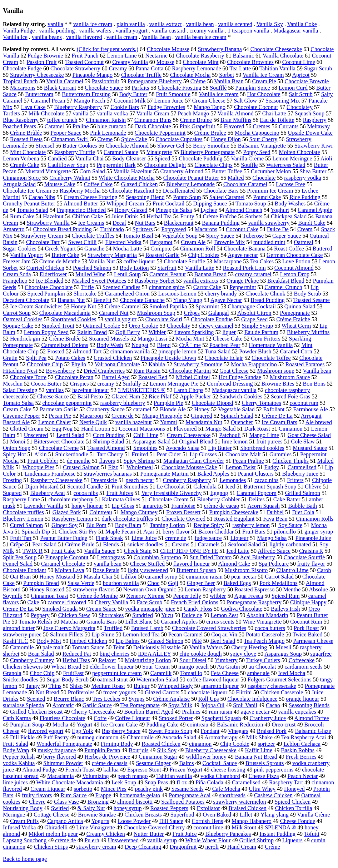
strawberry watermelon (240, 802)
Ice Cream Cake (119, 725)
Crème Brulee (210, 133)
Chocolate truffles (23, 512)
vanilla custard (169, 31)
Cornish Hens (208, 821)
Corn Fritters (266, 339)
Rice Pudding (305, 197)
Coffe (100, 718)
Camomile (22, 647)
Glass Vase (66, 802)
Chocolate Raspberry (200, 56)
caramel (142, 409)
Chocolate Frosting (179, 88)
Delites (256, 499)
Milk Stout (244, 827)
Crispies (79, 384)
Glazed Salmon (166, 641)
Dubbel (275, 512)
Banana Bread (210, 274)
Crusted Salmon (81, 467)
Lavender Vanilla (43, 506)
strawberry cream (96, 847)
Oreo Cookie (143, 326)
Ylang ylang (275, 815)
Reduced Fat (77, 654)
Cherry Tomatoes (262, 403)
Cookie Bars (125, 107)
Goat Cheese (234, 371)
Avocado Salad (179, 737)
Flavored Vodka (123, 242)
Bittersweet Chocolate (59, 442)
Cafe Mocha (226, 789)
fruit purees (269, 442)
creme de (176, 538)
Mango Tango (210, 107)
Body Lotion (134, 268)
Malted (236, 178)
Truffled (113, 628)
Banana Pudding (221, 223)
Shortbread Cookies (74, 319)
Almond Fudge (39, 770)
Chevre (37, 802)
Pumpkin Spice (252, 88)
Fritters (295, 480)
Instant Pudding (277, 834)
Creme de (123, 416)
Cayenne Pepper (21, 416)
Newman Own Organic (150, 589)
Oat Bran (20, 577)
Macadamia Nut (204, 422)
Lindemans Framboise (50, 474)
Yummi (168, 422)
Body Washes (290, 204)
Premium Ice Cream (270, 191)
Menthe (292, 589)
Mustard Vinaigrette (48, 171)
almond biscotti (135, 802)
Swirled (60, 808)
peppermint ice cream (117, 673)
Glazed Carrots (162, 692)
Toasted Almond (106, 448)
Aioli (326, 158)
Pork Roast (306, 628)
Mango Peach (90, 101)
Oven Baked (217, 815)
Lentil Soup (127, 274)
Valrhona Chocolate (117, 364)
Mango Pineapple (162, 416)
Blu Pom (96, 525)
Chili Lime (146, 435)
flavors (107, 461)
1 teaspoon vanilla (248, 31)
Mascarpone (228, 261)
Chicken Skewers (23, 667)
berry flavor (176, 532)
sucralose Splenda (23, 705)
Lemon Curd (293, 88)
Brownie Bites (278, 384)
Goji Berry (128, 332)
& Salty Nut (91, 808)
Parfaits (140, 88)
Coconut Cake (242, 229)
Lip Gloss (123, 506)
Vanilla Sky (270, 24)
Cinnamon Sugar (158, 757)
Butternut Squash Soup (270, 487)
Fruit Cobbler (43, 461)
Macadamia (61, 776)
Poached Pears (19, 126)
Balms (187, 763)
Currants (289, 126)
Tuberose (253, 236)
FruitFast (73, 673)
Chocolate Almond (127, 146)
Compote (161, 249)
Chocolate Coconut (256, 107)
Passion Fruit (42, 62)
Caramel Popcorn (257, 493)
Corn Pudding (109, 435)
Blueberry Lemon (23, 519)
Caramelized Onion (127, 294)
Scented (36, 699)
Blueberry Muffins (308, 332)
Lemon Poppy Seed (46, 332)
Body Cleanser (129, 158)
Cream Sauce (101, 609)
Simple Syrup (258, 326)
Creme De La (18, 609)
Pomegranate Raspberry (254, 602)
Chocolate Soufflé (304, 557)
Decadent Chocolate (26, 300)
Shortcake (85, 294)
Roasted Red (153, 377)
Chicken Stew (74, 615)
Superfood (182, 815)
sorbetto (83, 789)
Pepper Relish (19, 757)
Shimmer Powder (63, 763)
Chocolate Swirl (164, 319)
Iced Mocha (292, 673)
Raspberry (315, 120)
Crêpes (192, 313)
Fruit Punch (85, 56)
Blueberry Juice (300, 474)
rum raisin (221, 712)
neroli (212, 847)
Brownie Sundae (97, 815)
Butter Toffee (227, 171)
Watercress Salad (286, 165)
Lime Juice (144, 538)
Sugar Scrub (318, 68)
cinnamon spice (167, 287)
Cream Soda (17, 274)
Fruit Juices (120, 493)
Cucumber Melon (271, 171)
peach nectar (140, 480)
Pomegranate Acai (190, 795)
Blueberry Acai (47, 493)
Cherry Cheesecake (94, 712)
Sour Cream (156, 667)
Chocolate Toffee (271, 358)
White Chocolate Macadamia (69, 782)
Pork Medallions (278, 583)
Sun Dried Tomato (211, 557)
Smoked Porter (176, 718)
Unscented (36, 435)
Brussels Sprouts (265, 763)
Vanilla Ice (15, 37)
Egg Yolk (83, 731)
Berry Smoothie (211, 146)
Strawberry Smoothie (198, 364)
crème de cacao (222, 506)
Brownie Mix (229, 242)
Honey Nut (84, 306)
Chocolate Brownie (307, 81)
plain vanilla (131, 24)
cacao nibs (266, 480)
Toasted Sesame (312, 300)
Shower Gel (171, 146)
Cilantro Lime (292, 570)
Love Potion (296, 261)
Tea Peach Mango (264, 641)
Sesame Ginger (153, 763)
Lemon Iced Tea (141, 634)
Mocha (60, 725)
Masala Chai (98, 577)
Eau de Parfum (261, 332)
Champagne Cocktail (252, 306)
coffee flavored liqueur (213, 679)
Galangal (219, 313)
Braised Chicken (248, 808)
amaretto (153, 506)
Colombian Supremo (157, 557)
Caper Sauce (287, 236)
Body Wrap (16, 750)
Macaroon (91, 416)
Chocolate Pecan (74, 377)
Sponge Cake (18, 326)
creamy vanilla (207, 31)
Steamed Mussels (109, 339)
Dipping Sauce (210, 204)
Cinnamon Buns (153, 120)
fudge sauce (208, 538)
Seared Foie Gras (290, 396)
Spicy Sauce (220, 236)
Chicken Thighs (291, 461)
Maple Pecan (120, 532)
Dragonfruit (183, 847)
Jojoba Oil (213, 705)
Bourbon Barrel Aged (149, 712)
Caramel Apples (180, 622)
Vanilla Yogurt (26, 255)
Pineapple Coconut (67, 557)
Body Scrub (308, 294)
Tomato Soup (251, 204)
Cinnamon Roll (198, 249)
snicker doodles (145, 544)
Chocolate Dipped (213, 403)
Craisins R (311, 551)
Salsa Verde (81, 583)
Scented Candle (85, 487)
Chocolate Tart (43, 242)
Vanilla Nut (102, 261)
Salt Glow (245, 101)
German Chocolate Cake (295, 255)
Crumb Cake (24, 165)
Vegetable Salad (236, 409)
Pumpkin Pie (168, 403)
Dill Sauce (171, 821)
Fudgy (272, 467)
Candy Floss (198, 609)
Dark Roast (257, 429)
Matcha (69, 622)
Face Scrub (150, 602)
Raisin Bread (92, 332)
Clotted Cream (27, 429)
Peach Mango (194, 113)
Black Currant (60, 88)
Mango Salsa (272, 538)
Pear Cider (169, 454)
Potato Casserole (265, 634)
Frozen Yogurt (186, 770)
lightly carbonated (290, 544)
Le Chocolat (171, 487)
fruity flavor (311, 564)
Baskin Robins (298, 750)
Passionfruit (105, 81)
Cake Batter (287, 499)
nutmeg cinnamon (98, 737)
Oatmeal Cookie (101, 326)
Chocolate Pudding (200, 158)
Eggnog (219, 493)
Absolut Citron (254, 313)
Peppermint (243, 287)
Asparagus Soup (283, 654)
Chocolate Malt (243, 454)
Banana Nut (71, 300)
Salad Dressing (20, 390)
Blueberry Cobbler (219, 499)
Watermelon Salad (157, 679)
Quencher (242, 422)
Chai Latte (274, 113)
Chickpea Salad (289, 216)
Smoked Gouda (60, 609)
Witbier (157, 332)
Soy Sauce (290, 525)
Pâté (197, 641)
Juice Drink (125, 216)
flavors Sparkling (194, 332)
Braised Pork (272, 731)
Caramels (209, 544)
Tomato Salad (33, 210)
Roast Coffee (289, 249)
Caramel (54, 126)
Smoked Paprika (168, 306)
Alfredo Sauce (274, 551)
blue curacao (112, 126)
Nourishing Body (23, 808)
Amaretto (14, 229)
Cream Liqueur (48, 789)
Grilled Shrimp (257, 840)
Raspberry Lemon (72, 519)
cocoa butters (270, 628)
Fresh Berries (301, 757)
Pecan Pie (60, 416)
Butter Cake (65, 255)
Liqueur (240, 538)
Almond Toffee (311, 718)
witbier (218, 596)
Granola (12, 673)
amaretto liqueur (220, 686)
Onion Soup (17, 448)
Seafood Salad (244, 544)
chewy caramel (216, 326)
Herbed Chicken (88, 641)
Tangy (33, 686)
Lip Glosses (203, 454)
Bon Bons (314, 384)
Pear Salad (44, 544)
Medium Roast (108, 686)
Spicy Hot (14, 454)
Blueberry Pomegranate (208, 152)
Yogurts (100, 821)
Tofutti (312, 834)
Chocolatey (300, 107)
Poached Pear (225, 345)
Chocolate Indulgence (252, 699)
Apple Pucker (195, 396)
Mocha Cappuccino (257, 133)
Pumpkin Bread (41, 583)
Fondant (210, 731)
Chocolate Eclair (224, 358)
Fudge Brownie (45, 56)
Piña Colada (209, 782)
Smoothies (145, 448)
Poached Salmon (92, 268)
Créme (272, 847)
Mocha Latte (127, 249)
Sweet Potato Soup (171, 731)
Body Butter (133, 94)
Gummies (280, 454)
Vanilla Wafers (206, 647)
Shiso (76, 686)
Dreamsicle (104, 480)
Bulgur (141, 686)
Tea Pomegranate (140, 705)
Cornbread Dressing (230, 384)
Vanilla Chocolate (283, 56)
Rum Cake (22, 216)
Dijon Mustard (42, 487)
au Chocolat (262, 667)
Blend (164, 345)
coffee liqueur (139, 261)
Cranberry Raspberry (187, 480)
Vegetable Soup (180, 236)
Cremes (261, 126)
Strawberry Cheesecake (37, 75)
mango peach (193, 667)
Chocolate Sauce (104, 88)
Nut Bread (48, 692)
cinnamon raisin (204, 577)
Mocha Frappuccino (254, 364)
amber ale (259, 673)
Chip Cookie (235, 744)
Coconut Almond (294, 268)
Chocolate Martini (190, 371)
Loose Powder (134, 821)
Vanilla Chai (90, 158)
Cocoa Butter (46, 384)
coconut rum (304, 403)
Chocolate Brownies (250, 62)
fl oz (182, 782)
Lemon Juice (169, 101)
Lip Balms (128, 641)
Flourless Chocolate (63, 718)
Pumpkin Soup (27, 725)
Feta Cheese (225, 673)
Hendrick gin (25, 339)
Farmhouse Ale (310, 409)
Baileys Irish (285, 609)
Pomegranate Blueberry (155, 81)
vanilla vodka (112, 113)
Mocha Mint (190, 339)
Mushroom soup (275, 371)
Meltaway (318, 126)
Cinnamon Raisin (106, 120)
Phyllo (79, 364)
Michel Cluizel (193, 377)
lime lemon (235, 442)
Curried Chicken (45, 268)
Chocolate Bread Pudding (62, 229)
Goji (173, 583)
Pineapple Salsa (174, 210)
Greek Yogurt (60, 249)
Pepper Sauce (66, 133)
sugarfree (321, 654)
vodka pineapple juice (150, 609)
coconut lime (208, 827)
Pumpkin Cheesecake (233, 512)
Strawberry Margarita (112, 255)
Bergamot (161, 242)
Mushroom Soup (156, 313)
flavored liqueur (192, 564)
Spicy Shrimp (139, 461)
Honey (202, 409)
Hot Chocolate (264, 94)
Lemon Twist (240, 467)
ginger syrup (319, 532)
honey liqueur (87, 506)
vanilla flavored (84, 37)
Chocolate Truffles (93, 236)
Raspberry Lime (21, 499)
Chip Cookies (204, 255)
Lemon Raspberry (205, 589)
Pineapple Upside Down (168, 358)
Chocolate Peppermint (160, 133)
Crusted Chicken (113, 358)
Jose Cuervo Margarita (69, 628)
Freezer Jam (17, 261)
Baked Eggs (237, 583)
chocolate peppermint (67, 403)
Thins (55, 686)
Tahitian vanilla (174, 776)
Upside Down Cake (310, 133)
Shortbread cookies (262, 448)
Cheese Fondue (298, 821)
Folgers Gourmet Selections (280, 679)
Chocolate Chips (213, 165)
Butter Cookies (80, 146)
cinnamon (200, 744)
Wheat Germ (296, 326)
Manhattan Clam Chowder (194, 461)
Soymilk (13, 596)
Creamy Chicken (106, 834)
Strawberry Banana (220, 49)
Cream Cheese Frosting (90, 197)
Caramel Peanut (168, 274)
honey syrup (128, 808)
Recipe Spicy (209, 525)
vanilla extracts (201, 281)
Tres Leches (106, 699)
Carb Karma (17, 718)
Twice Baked (308, 634)
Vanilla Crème (313, 815)
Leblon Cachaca (302, 744)
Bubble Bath (303, 506)
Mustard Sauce (310, 448)
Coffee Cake (98, 184)
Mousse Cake (60, 184)
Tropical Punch (20, 81)
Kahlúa (157, 364)
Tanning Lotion (167, 525)
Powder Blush (255, 351)
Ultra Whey (262, 789)
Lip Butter (220, 448)
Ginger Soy (64, 525)
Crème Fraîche (220, 216)
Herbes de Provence (107, 757)
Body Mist (49, 641)
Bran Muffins (236, 120)
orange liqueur (302, 699)
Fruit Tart (21, 538)
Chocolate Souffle (184, 261)
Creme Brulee (196, 120)
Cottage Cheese (51, 815)
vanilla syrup (162, 840)
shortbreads (232, 795)
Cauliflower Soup (68, 165)
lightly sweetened (148, 570)
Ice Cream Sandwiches (36, 306)
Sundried (143, 615)
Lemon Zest (225, 615)
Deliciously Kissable (157, 647)
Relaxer (107, 660)
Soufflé (218, 88)
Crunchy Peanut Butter (29, 204)
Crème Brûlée (26, 133)
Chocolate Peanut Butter (191, 178)
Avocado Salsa (183, 448)
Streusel (45, 146)
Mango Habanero (252, 821)
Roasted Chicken (161, 744)
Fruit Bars (254, 532)
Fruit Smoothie (173, 94)
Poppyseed (174, 229)
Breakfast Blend (286, 281)
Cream (305, 229)
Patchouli (230, 435)
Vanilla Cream (153, 113)
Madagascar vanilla (296, 31)
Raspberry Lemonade (196, 68)
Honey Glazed (131, 210)
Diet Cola (303, 512)
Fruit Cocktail (168, 204)
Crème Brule (80, 544)
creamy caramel (253, 274)
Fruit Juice (185, 834)
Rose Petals (106, 570)
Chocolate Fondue (212, 319)
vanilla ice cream (93, 24)
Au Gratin (228, 667)
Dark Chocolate (153, 126)
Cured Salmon (26, 525)
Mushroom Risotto (246, 570)
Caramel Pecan (48, 101)
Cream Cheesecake (189, 435)
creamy (106, 384)
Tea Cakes (262, 261)
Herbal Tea (159, 216)
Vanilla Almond (236, 113)
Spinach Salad (237, 416)
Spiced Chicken (292, 802)
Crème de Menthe (97, 596)
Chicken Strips (51, 847)
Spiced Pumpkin (46, 294)
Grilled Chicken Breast (36, 712)
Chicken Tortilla (294, 808)
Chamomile (140, 737)
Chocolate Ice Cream (27, 191)
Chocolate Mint (201, 62)
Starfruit (167, 268)
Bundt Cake (312, 223)
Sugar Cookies (20, 249)
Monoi (18, 442)
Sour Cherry (264, 139)
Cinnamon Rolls (314, 519)
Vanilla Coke (302, 24)
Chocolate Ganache (142, 300)
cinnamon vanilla (130, 351)
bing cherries (115, 654)
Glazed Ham (126, 396)
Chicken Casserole (282, 692)
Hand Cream (242, 847)
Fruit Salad (16, 744)
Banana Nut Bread (256, 757)
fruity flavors (37, 795)
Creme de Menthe (60, 261)
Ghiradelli (56, 827)
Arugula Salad (19, 184)
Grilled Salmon (303, 493)
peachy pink (149, 789)
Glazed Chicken (140, 184)
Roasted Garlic (163, 255)
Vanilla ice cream (219, 94)
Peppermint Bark (116, 165)
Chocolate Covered (183, 519)
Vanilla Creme (247, 158)
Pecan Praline (248, 461)
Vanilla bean (317, 371)
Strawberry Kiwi (314, 146)
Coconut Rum (306, 622)
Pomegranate (295, 313)
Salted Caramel (227, 197)
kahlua (111, 770)
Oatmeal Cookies (23, 319)
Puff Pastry (56, 737)
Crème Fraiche (293, 319)
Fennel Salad (18, 564)
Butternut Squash (196, 570)
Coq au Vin (224, 634)
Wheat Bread (66, 667)
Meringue (14, 815)
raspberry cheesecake (272, 686)
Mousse (165, 62)
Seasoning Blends (309, 705)
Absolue (318, 589)
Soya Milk (180, 705)
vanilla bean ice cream (201, 37)
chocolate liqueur (208, 692)
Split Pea (36, 358)
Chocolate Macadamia (65, 313)
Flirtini (244, 692)
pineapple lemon (177, 351)
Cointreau (101, 512)
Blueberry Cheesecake (211, 750)
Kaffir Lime (259, 750)
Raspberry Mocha (80, 191)
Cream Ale (193, 242)
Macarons (206, 229)
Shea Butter (313, 171)
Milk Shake (259, 737)
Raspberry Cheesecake (56, 480)
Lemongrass (111, 557)
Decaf (119, 223)
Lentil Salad (70, 435)
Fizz (113, 467)
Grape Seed (254, 319)
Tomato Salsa (18, 403)
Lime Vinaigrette (95, 827)
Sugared (12, 493)
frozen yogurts (120, 692)
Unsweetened (123, 840)
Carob (324, 570)
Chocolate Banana (245, 249)
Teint (119, 647)
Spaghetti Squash (221, 718)
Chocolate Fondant (24, 570)
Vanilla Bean (156, 37)
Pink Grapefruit (198, 126)
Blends (111, 544)
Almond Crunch (244, 210)
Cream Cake (17, 409)
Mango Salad (221, 429)
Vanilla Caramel (65, 81)
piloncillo (285, 532)
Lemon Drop (295, 274)
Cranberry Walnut (70, 178)
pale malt (53, 647)
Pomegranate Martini (165, 474)
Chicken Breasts (143, 815)
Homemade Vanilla (271, 345)
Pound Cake (267, 197)
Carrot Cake (207, 287)
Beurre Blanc (69, 699)
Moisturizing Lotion (148, 660)
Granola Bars (102, 622)
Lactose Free (290, 184)
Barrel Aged (116, 377)
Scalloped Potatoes (183, 802)
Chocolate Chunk (265, 294)
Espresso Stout (144, 770)
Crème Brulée (64, 339)
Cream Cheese (209, 101)
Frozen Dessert (183, 512)
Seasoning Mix (283, 101)
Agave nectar (243, 255)
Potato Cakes (70, 358)
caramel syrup (161, 577)
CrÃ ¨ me (190, 345)
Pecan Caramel (185, 634)
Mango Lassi (152, 339)
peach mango (133, 776)
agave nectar (255, 712)
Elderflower (53, 274)
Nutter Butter (149, 834)
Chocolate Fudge (22, 68)
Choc (154, 583)
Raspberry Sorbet (155, 281)
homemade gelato (140, 795)
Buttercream (39, 94)
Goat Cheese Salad (309, 435)
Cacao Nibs (42, 197)
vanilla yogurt (132, 31)
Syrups (136, 699)
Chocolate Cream (169, 499)
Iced (230, 487)
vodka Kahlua (19, 763)
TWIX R (33, 551)
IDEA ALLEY (154, 654)
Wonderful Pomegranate (64, 744)
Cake (33, 602)
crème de (65, 840)
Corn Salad (92, 171)
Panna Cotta (149, 68)
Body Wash (110, 345)
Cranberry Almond (182, 171)
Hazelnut (53, 216)
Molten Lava (69, 570)
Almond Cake (234, 564)
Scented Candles (121, 287)
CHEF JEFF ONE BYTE (189, 551)
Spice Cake (134, 139)
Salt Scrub (300, 94)
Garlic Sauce (97, 705)
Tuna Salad (218, 351)
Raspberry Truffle (75, 152)
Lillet (246, 815)
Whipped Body (175, 686)
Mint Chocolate (28, 152)
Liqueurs (292, 840)
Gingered (202, 416)
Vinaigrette (159, 152)
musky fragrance (57, 750)
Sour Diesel (193, 660)
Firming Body (117, 744)
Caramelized (302, 467)
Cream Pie (264, 81)
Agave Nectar (226, 300)
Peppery (40, 615)
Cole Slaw (303, 442)
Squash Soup (310, 113)
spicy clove (243, 654)
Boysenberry (60, 371)
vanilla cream (122, 37)
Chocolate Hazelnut (132, 191)
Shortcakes (111, 615)
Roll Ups (208, 699)
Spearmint (207, 306)
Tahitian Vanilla (277, 68)
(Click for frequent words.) (108, 49)
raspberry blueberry (123, 403)
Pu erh (92, 840)
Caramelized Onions (65, 345)
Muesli (283, 647)
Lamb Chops (189, 390)
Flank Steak (109, 538)
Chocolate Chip (45, 364)
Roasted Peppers (169, 808)
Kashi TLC (16, 641)
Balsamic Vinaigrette (262, 146)
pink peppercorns (274, 770)
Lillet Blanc (139, 622)
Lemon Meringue (292, 158)
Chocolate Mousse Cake (189, 467)
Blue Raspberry (21, 120)
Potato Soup (187, 197)
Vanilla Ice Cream (263, 75)
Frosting (12, 480)
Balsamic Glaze (313, 731)
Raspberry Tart (286, 782)
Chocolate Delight (165, 165)
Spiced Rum (286, 596)
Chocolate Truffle (141, 75)
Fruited (140, 454)
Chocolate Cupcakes (179, 139)
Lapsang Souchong (25, 840)
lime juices (15, 782)
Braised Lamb (147, 628)
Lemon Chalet (54, 422)
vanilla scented (235, 24)
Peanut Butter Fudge (64, 538)
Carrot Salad (279, 577)
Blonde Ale (173, 409)
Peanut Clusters (256, 474)
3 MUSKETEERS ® (142, 390)
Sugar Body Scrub (68, 679)
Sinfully (132, 384)
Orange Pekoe (243, 281)
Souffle (250, 165)
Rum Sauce (73, 795)
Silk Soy (167, 750)
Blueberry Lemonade (190, 184)
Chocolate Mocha (190, 75)
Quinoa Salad (300, 306)
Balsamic (243, 56)
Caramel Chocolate (63, 564)
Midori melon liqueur (53, 834)
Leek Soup (124, 782)
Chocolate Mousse (168, 49)
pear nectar (244, 577)
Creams (181, 544)
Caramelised (246, 782)
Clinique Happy (308, 602)
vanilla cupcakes (297, 712)
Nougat (140, 345)
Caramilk (161, 673)
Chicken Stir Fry (78, 532)
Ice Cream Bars (279, 422)
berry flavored (59, 757)
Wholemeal (140, 467)
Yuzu (167, 615)
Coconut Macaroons (142, 429)
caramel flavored (67, 602)
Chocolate (264, 178)
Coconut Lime (299, 62)
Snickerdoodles (21, 679)
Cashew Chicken (273, 795)
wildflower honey (206, 757)
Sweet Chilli (83, 242)
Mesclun (13, 384)
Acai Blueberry (257, 557)
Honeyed (294, 789)
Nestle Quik (93, 422)
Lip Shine (103, 634)
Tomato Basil (138, 236)
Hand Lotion (96, 429)
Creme (105, 139)
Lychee (209, 210)
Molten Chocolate (300, 152)
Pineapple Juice (313, 538)
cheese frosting (228, 770)
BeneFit (102, 300)
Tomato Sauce (88, 647)
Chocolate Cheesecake (276, 49)
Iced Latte (238, 551)
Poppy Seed (257, 152)
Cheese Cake (227, 339)
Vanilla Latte (199, 268)
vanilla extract (166, 24)
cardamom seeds (303, 667)
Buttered (322, 249)
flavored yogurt (46, 731)
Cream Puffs (24, 821)
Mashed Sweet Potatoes (99, 281)
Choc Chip (42, 673)
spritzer (266, 744)
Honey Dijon (226, 139)
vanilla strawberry (269, 223)
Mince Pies (114, 789)
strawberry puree (22, 634)
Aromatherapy (221, 737)
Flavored (234, 126)
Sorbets (254, 216)
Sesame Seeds (187, 789)
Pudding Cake (162, 725)
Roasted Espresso (254, 589)
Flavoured (185, 429)
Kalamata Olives (121, 499)
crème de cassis (110, 763)
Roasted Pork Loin (244, 268)
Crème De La (277, 416)
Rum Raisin (147, 371)
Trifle (88, 287)
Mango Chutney (139, 512)
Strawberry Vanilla (48, 223)
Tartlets (11, 113)
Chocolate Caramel (245, 184)
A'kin (41, 454)
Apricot (301, 75)
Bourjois (138, 750)
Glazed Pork (67, 512)
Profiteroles (81, 692)
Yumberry (226, 660)
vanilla (55, 24)
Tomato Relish (35, 622)
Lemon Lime (122, 56)
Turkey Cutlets (263, 660)
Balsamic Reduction (240, 725)
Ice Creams (91, 223)
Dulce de (192, 615)
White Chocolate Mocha (126, 178)
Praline (81, 126)
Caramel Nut (114, 313)
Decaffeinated (179, 191)
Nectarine (156, 56)
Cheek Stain (138, 551)
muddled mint (269, 242)
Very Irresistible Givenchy (172, 493)
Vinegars (238, 731)
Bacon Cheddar (216, 532)
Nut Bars (145, 223)
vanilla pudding (57, 31)
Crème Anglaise (171, 699)
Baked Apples (213, 474)
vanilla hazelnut (134, 422)
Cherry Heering (249, 647)
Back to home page (25, 859)
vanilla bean (200, 24)
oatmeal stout (113, 679)
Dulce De (278, 229)
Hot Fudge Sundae (240, 377)
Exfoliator (208, 808)
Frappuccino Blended (81, 210)
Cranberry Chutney (32, 660)
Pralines (191, 712)
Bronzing (98, 802)
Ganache (94, 249)
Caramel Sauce (121, 152)
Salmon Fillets (67, 634)
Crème (198, 81)
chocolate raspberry (71, 499)
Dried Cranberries (104, 371)
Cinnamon (291, 429)
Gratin (10, 358)
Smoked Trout (58, 326)
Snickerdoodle (71, 454)
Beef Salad (223, 641)
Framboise (183, 506)
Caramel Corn (296, 351)
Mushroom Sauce (290, 377)
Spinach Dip (36, 532)
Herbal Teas (76, 660)
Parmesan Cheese (313, 641)
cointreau (198, 725)
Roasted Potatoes (305, 364)
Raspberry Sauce (121, 731)
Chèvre (313, 487)
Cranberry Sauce (106, 409)
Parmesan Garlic (59, 409)
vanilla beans (47, 37)
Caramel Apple (315, 210)
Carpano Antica (65, 821)
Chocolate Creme (59, 448)
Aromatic (63, 705)
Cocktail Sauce (220, 763)
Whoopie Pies (38, 467)
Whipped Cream (125, 204)
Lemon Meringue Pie (174, 384)
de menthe (79, 461)
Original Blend (196, 442)
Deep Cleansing (143, 847)
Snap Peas (156, 782)
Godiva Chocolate (242, 609)
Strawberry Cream (42, 236)
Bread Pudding (268, 300)
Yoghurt (280, 210)
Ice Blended (49, 281)
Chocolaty (179, 326)
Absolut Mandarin (267, 615)
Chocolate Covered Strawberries (209, 628)
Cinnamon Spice (22, 178)
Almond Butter (81, 204)
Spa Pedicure (274, 564)
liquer (229, 332)
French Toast (80, 770)
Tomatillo (191, 673)
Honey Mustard (57, 577)
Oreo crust (284, 725)
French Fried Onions (194, 602)
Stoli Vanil (245, 705)
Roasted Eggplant (234, 519)
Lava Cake (33, 107)
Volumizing (95, 776)
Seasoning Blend (145, 197)
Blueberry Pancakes (228, 834)
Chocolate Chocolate (49, 287)
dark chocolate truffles (127, 519)
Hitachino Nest (20, 371)
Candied (57, 158)
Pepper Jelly (187, 596)
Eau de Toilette (277, 120)
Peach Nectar (303, 776)
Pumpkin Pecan (102, 750)
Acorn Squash (263, 506)
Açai (149, 532)
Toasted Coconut (84, 62)
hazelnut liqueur (91, 390)
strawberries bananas (108, 474)
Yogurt (85, 725)
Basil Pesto (90, 396)
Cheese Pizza (264, 776)
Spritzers (143, 229)
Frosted (56, 351)
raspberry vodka (303, 178)
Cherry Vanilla (111, 602)
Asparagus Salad (151, 442)
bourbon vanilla (121, 583)
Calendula (205, 487)
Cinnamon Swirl (70, 139)
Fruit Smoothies (130, 487)
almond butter (19, 628)
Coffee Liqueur (133, 718)
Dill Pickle (22, 737)
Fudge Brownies (166, 107)
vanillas (55, 390)
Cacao (273, 705)
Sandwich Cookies (241, 396)
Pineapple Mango (93, 75)
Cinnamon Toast (49, 596)
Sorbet (227, 75)
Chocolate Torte (28, 377)
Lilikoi (129, 577)
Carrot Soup (17, 313)
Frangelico (15, 281)
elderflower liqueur (112, 667)
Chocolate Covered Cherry (154, 827)
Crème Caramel (123, 306)
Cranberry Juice (268, 718)
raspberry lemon (251, 525)
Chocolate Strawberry (75, 68)
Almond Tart (87, 351)
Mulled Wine (90, 274)
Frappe (103, 795)
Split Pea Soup (20, 557)
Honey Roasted (47, 589)
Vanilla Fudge (19, 31)
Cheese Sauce (53, 396)
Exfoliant (274, 409)
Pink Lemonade (108, 133)
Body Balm (128, 525)
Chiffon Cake (88, 216)
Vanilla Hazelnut (133, 171)
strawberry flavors (94, 589)
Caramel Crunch (283, 287)
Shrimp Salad (108, 442)
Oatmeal (304, 242)
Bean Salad (41, 654)
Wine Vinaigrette (262, 622)
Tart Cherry (110, 454)
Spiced (163, 158)
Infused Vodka (19, 827)
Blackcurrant (179, 223)
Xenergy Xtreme (146, 596)
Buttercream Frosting (86, 94)
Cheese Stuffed (147, 564)
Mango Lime (264, 435)
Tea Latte (240, 68)
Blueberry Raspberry (78, 107)
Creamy (118, 68)
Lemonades (233, 480)
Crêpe (17, 544)
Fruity (187, 216)
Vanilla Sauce (100, 551)
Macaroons (23, 88)
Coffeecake (302, 660)
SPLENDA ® (280, 827)
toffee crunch (62, 120)
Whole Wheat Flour (208, 840)
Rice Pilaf (160, 396)
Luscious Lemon (177, 294)
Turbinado (112, 229)
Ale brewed (319, 422)
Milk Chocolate (46, 113)
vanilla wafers (95, 31)
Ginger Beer (201, 583)
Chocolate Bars (221, 191)
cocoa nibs (86, 493)
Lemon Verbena (21, 158)
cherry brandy (221, 294)
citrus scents (220, 622)
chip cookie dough (200, 654)
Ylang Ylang (188, 300)
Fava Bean (275, 519)
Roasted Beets (26, 139)
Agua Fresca (249, 596)
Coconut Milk (130, 101)
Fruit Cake (63, 551)
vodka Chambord (220, 776)
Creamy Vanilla (130, 62)
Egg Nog (62, 429)
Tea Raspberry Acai (304, 737)
